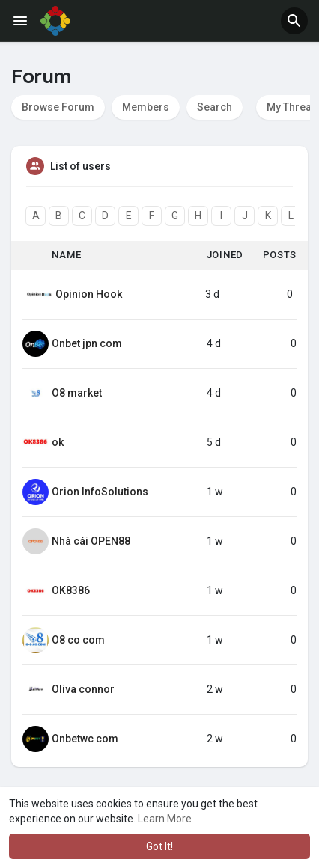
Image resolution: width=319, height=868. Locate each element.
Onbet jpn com (87, 343)
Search (215, 107)
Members (146, 107)
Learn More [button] (165, 819)
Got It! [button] (159, 846)
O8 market (77, 393)
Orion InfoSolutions (100, 492)
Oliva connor (83, 689)
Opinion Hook (89, 294)
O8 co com (78, 640)
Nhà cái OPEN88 (91, 541)
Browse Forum (58, 107)
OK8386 (71, 590)
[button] (294, 21)
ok (58, 442)
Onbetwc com (85, 739)
